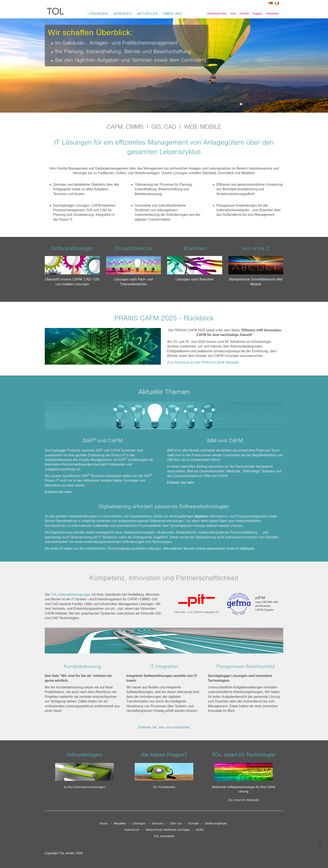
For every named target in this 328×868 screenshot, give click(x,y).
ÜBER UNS (172, 14)
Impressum (132, 830)
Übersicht (53, 279)
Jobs (233, 14)
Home (103, 823)
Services (159, 823)
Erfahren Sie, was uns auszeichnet (164, 727)
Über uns (176, 823)
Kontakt (244, 14)
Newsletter (272, 14)
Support (257, 14)
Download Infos (217, 14)
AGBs (200, 830)
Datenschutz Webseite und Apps (168, 830)
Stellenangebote (217, 823)
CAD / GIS (92, 279)
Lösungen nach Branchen (195, 279)
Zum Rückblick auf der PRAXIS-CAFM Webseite (203, 362)
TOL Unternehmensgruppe (70, 595)
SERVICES (122, 14)
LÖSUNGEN (98, 14)
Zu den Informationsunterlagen (85, 787)
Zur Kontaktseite (164, 787)
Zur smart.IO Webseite (243, 800)
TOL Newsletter (164, 836)
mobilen (68, 284)
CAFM (77, 279)
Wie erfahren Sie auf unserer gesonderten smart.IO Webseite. (209, 548)
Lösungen (139, 823)
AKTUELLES (147, 14)
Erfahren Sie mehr (58, 492)
